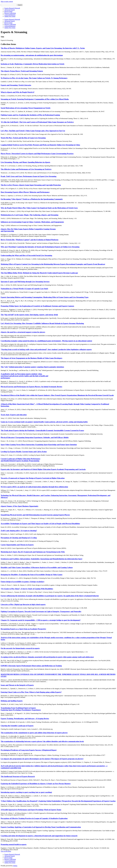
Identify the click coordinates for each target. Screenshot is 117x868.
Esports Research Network (12, 8)
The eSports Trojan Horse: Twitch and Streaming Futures (22, 71)
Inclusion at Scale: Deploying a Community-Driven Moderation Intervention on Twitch (32, 64)
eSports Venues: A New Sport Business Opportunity (20, 506)
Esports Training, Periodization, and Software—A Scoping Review (25, 719)
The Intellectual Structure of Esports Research (18, 776)
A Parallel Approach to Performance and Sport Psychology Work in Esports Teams (31, 810)
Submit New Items (10, 16)
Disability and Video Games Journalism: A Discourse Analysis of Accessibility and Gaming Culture (37, 567)
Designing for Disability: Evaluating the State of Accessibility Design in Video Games (32, 575)
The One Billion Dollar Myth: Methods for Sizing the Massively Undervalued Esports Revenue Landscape (39, 273)
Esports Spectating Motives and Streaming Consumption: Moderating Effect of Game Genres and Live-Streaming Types (45, 297)
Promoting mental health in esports (14, 844)
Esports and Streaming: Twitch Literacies (16, 85)
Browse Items (8, 11)
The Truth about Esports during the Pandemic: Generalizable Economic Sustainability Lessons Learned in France (42, 430)
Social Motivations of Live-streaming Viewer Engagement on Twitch (26, 108)
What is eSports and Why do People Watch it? (18, 92)
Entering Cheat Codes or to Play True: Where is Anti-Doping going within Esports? (31, 692)
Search (20, 5)
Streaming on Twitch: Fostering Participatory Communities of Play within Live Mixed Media (35, 99)
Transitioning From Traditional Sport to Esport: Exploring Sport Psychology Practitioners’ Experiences (21, 709)
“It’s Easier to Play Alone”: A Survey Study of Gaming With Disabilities (27, 589)
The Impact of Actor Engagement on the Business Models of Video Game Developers (31, 358)
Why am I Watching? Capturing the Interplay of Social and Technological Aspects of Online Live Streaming (40, 247)
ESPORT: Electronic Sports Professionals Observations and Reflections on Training (31, 666)
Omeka (15, 866)
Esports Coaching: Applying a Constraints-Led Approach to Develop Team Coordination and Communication (41, 827)
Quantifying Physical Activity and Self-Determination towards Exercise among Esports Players (35, 515)
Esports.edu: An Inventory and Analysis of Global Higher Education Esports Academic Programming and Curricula (43, 469)
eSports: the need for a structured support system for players (23, 332)
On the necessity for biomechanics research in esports (20, 648)
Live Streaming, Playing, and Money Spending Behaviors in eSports (25, 162)
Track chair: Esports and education (14, 415)
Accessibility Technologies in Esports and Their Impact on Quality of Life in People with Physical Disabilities (40, 524)
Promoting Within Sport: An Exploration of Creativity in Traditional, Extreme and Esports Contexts (37, 306)
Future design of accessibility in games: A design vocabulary (23, 582)
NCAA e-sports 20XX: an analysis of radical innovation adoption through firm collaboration (34, 487)
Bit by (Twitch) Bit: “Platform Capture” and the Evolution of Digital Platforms (30, 240)
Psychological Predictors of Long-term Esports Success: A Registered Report (29, 750)
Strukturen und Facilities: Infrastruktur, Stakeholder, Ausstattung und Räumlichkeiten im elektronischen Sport (41, 559)
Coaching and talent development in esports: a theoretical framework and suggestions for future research (39, 836)
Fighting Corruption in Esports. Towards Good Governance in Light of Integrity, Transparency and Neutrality (41, 611)
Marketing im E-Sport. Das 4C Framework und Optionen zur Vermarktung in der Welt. (33, 552)
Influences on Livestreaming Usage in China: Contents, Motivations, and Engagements (32, 222)
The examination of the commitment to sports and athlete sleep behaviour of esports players (34, 733)
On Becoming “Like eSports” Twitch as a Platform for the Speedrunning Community (32, 199)
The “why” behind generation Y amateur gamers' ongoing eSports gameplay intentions (32, 367)
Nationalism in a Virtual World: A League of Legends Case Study (24, 289)
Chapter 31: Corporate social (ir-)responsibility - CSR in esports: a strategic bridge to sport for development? (41, 620)
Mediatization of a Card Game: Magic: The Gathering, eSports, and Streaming (30, 215)
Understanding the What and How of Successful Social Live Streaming (26, 255)
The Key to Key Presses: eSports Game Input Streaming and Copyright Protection (31, 185)
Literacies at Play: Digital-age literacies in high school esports (23, 604)
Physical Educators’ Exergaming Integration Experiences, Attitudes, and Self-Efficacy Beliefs (35, 437)
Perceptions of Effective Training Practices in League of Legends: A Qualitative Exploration (34, 818)
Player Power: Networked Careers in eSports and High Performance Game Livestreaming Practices (37, 154)
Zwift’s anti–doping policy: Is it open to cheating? (19, 531)
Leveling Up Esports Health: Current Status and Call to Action (24, 452)
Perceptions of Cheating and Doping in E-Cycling (19, 538)
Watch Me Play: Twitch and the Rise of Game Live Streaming (23, 138)
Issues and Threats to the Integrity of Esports (17, 685)
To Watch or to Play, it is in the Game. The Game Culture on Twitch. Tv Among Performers (34, 78)
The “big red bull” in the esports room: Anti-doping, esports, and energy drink (29, 315)
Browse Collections (10, 13)
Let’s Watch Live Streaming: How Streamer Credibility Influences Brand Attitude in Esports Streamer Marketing (42, 323)
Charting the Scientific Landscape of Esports (17, 726)
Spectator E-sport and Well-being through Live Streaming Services (25, 282)
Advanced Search (10, 10)
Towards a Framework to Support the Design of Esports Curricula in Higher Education (33, 478)
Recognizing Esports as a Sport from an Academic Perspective (23, 629)
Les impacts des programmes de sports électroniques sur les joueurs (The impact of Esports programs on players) (42, 759)
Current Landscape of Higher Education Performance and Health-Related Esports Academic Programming (20, 460)
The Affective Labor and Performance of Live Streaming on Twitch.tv (26, 169)
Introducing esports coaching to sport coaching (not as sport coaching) (26, 792)
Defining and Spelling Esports (12, 701)
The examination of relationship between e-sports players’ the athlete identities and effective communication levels (42, 741)
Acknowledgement (10, 15)
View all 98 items (6, 851)
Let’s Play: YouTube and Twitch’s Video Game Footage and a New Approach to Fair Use (33, 131)
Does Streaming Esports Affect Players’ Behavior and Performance (25, 192)
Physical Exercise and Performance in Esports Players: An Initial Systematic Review (31, 387)
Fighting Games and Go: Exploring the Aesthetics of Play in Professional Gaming (30, 115)
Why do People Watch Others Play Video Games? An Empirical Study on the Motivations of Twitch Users (39, 208)
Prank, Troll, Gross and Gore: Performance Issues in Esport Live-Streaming (29, 176)
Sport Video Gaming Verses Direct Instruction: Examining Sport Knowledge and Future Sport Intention (39, 445)
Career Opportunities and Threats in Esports (17, 545)
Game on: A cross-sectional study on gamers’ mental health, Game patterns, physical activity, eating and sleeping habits (44, 422)
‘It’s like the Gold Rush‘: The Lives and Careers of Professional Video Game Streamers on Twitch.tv (37, 122)
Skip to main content (7, 2)
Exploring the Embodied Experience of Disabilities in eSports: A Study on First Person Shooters (36, 784)
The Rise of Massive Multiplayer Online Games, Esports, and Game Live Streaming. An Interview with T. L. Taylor (43, 48)
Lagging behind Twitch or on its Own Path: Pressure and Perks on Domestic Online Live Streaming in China (40, 145)
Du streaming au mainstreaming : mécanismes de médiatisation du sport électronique (32, 55)
